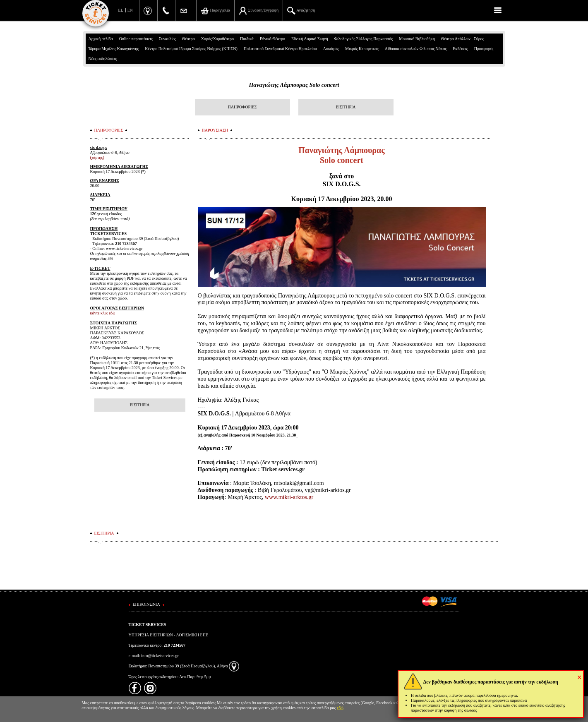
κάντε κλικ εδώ (103, 313)
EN (130, 10)
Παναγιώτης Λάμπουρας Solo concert (294, 85)
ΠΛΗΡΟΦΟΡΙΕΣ (242, 107)
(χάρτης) (97, 157)
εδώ (340, 708)
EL (121, 10)
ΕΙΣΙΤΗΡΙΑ (346, 107)
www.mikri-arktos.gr (289, 497)
